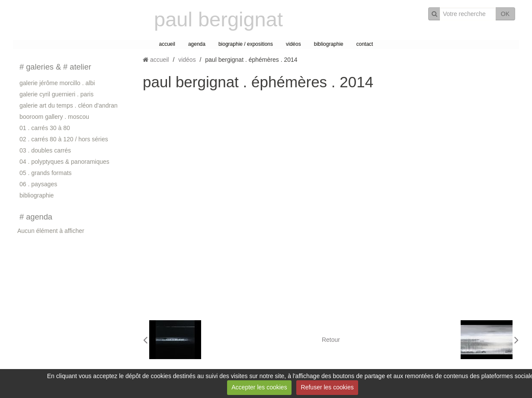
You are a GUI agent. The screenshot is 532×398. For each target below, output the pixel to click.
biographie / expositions (246, 44)
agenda (197, 44)
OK (505, 14)
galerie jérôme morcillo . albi (57, 83)
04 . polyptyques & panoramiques (64, 162)
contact (365, 44)
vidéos (293, 44)
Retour (331, 340)
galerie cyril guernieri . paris (56, 94)
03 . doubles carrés (45, 150)
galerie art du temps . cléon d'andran (69, 105)
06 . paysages (38, 184)
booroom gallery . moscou (54, 117)
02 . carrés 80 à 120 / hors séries (64, 139)
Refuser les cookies (327, 387)
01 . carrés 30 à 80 (45, 128)
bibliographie (329, 44)
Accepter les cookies (259, 387)
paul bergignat (218, 19)
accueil (167, 44)
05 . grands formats (46, 173)
